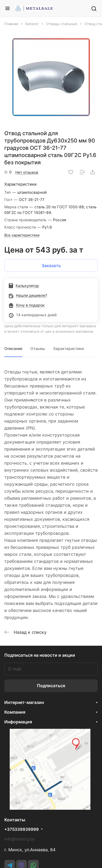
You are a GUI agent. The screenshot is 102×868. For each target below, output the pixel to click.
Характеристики (68, 348)
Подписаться (51, 686)
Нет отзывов (27, 172)
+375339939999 (22, 829)
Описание (13, 348)
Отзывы (38, 348)
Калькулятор (24, 286)
